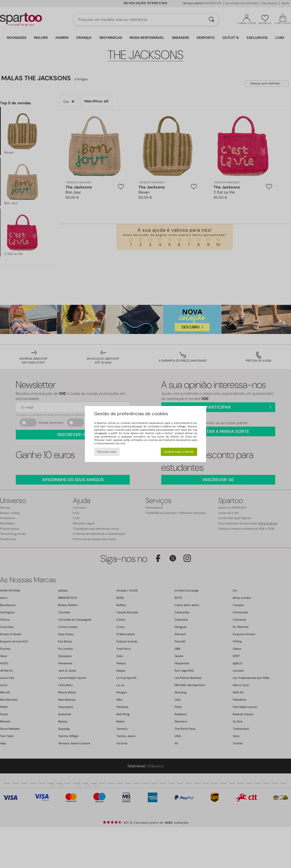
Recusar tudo (107, 452)
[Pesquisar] (211, 20)
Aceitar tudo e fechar (179, 452)
